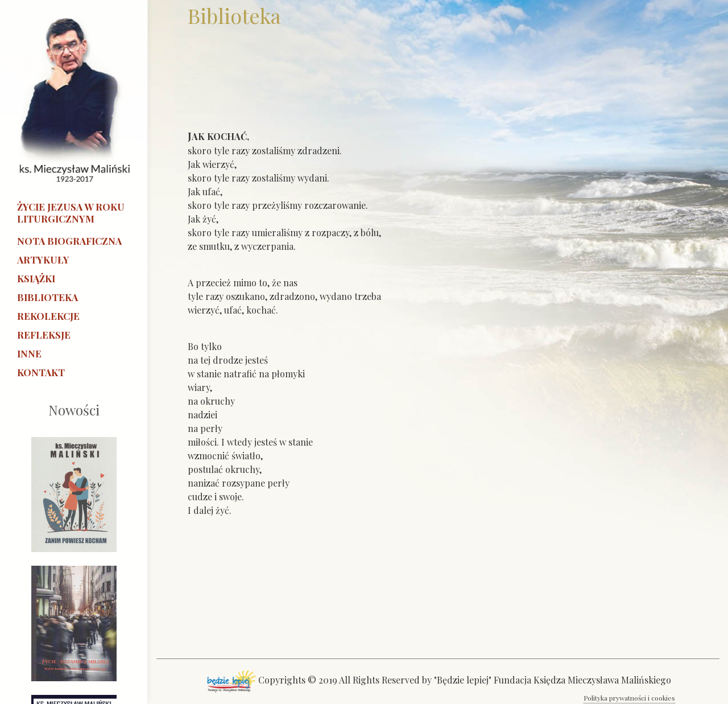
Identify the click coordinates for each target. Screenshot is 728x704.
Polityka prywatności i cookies (629, 698)
